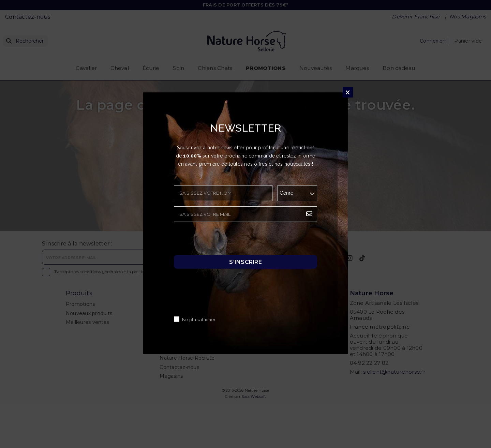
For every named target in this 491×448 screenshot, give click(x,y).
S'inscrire (245, 262)
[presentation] (226, 240)
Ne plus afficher (199, 320)
